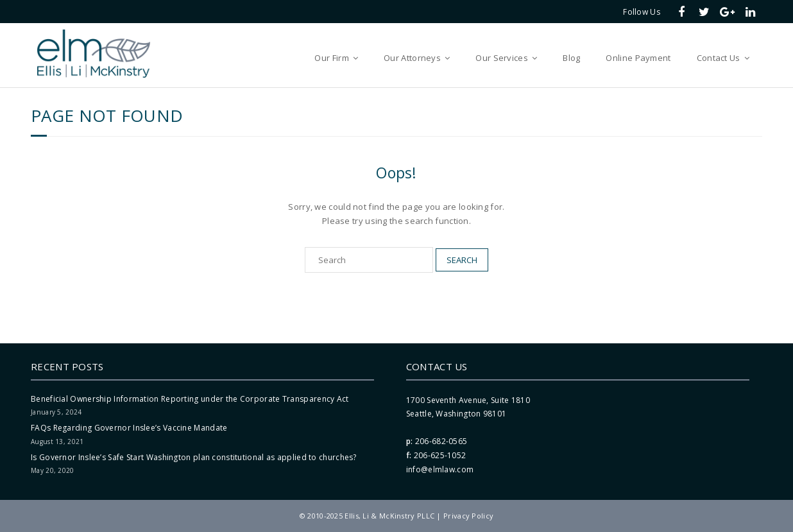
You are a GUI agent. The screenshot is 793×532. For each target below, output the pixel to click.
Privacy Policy (468, 516)
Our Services (502, 58)
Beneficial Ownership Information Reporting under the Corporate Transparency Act (190, 399)
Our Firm (331, 58)
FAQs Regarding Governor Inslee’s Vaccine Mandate (129, 428)
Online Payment (638, 58)
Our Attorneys (412, 58)
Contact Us (719, 58)
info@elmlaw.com (440, 469)
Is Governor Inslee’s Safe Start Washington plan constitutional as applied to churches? (194, 457)
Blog (571, 58)
